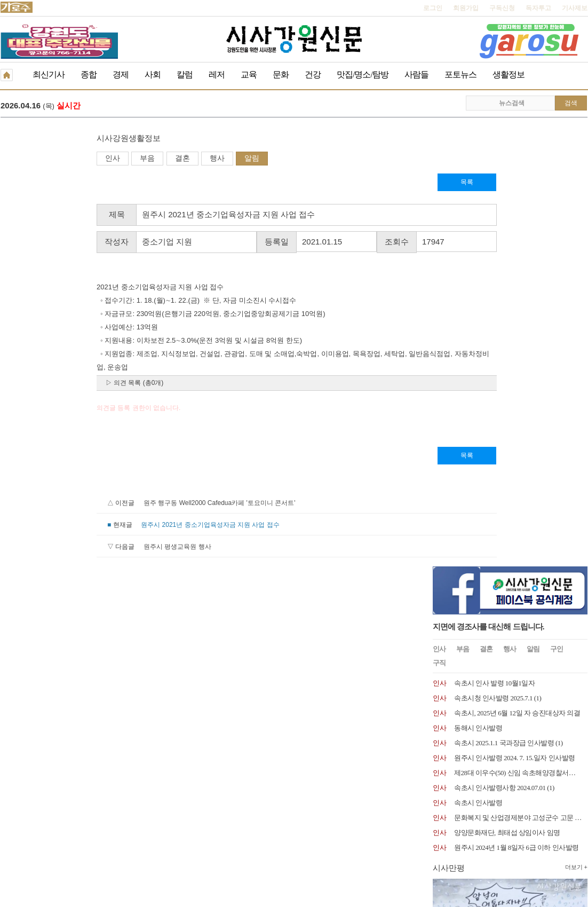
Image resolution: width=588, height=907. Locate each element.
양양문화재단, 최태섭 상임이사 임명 (507, 385)
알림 (156, 159)
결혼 (86, 159)
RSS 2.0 (126, 832)
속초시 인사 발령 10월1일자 (494, 235)
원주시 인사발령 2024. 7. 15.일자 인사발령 (515, 310)
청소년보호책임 (84, 833)
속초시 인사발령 (478, 355)
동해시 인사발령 (478, 280)
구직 (439, 215)
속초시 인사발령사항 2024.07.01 (500, 340)
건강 (313, 74)
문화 (281, 74)
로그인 (433, 8)
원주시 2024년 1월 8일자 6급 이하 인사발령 (517, 400)
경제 (121, 74)
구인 (557, 201)
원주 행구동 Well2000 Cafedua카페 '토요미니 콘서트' (123, 504)
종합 (89, 74)
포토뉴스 (460, 74)
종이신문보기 (271, 833)
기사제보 (575, 8)
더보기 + (576, 419)
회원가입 (466, 8)
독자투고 (538, 8)
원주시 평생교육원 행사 (81, 548)
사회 (153, 74)
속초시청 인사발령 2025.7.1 (493, 250)
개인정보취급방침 (26, 833)
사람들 (416, 74)
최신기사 (49, 74)
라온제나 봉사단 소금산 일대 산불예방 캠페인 (194, 107)
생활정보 (508, 74)
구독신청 (502, 8)
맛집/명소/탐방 (363, 74)
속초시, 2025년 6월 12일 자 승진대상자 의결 (517, 265)
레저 (217, 74)
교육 (249, 74)
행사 (121, 159)
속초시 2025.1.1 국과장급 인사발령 (504, 295)
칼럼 (185, 74)
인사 (17, 159)
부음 (51, 159)
